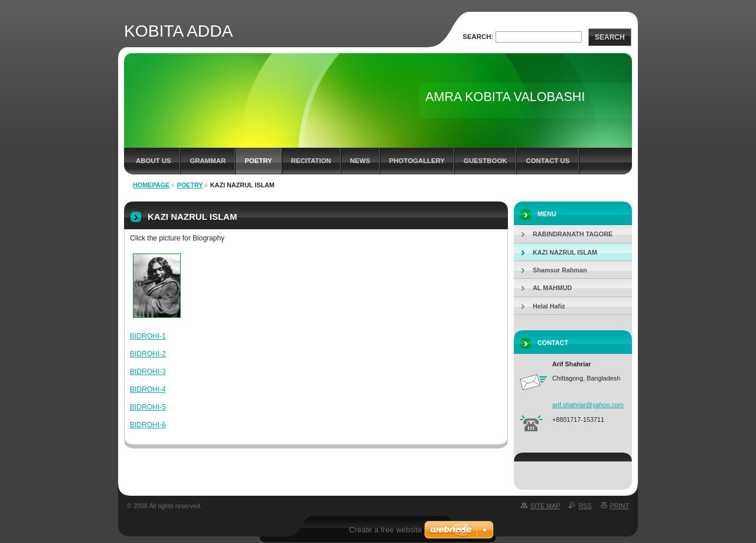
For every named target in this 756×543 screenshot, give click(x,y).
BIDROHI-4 (148, 389)
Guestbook (485, 161)
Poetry (258, 161)
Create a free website (386, 530)
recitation (311, 161)
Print (620, 506)
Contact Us (548, 161)
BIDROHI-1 (148, 336)
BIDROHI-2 (148, 354)
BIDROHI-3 (148, 372)
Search (610, 37)
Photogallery (417, 161)
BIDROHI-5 (148, 407)
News (360, 161)
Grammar (208, 161)
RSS (585, 506)
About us (153, 161)
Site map (545, 506)
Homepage (151, 185)
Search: (478, 37)
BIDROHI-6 (148, 425)
